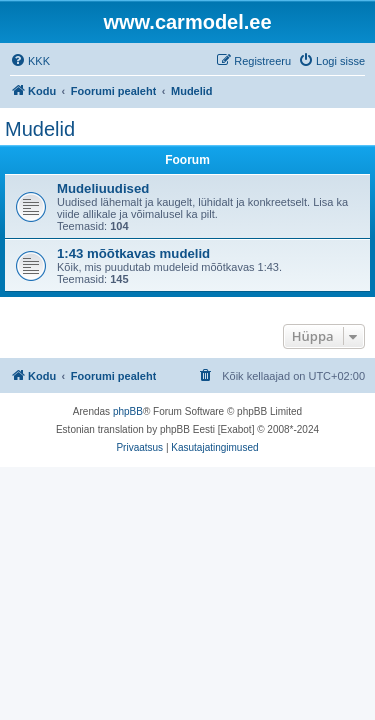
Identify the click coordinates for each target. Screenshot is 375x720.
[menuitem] (30, 61)
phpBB (128, 411)
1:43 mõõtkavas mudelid (133, 253)
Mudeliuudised (103, 188)
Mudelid (40, 129)
